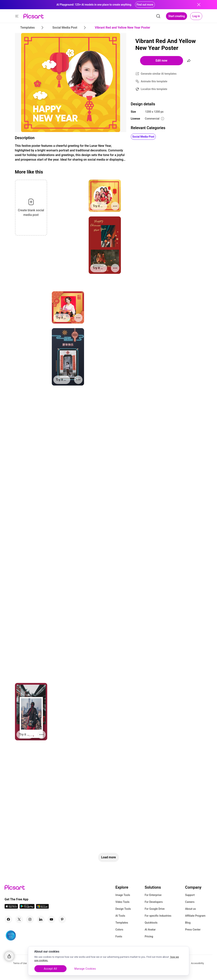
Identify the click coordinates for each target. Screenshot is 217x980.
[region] (109, 961)
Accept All (51, 969)
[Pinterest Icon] (62, 919)
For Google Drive (155, 909)
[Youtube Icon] (51, 919)
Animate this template (154, 81)
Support (190, 895)
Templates (122, 923)
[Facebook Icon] (8, 919)
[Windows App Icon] (42, 908)
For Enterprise (153, 895)
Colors (119, 930)
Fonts (119, 936)
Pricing (149, 936)
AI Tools (120, 916)
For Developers (154, 902)
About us (191, 909)
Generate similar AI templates (159, 74)
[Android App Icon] (27, 908)
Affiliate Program (195, 916)
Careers (190, 902)
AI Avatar (150, 930)
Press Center (193, 930)
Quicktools (151, 923)
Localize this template (154, 89)
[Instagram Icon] (30, 919)
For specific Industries (158, 916)
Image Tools (123, 895)
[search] (158, 16)
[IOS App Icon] (11, 908)
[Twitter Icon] (19, 919)
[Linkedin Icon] (41, 919)
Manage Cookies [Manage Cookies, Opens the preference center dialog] (87, 969)
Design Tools (123, 909)
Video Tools (122, 902)
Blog (188, 923)
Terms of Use (20, 963)
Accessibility (198, 963)
